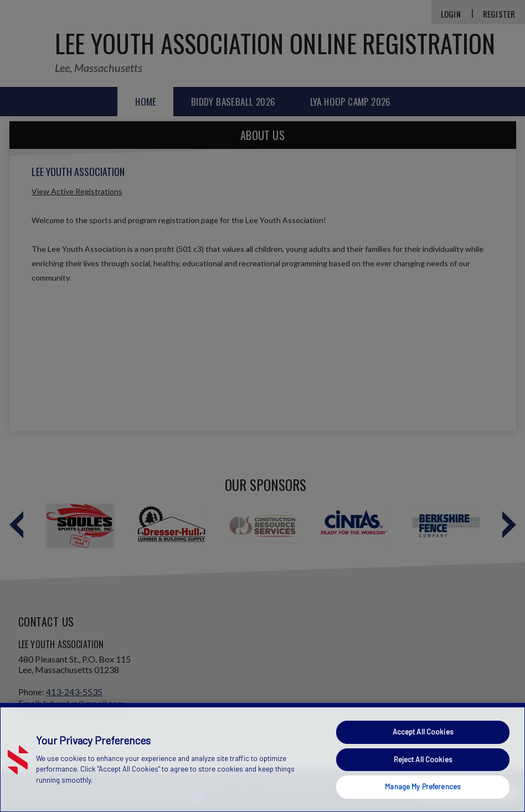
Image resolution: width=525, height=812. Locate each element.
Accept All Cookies (423, 732)
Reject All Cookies (423, 759)
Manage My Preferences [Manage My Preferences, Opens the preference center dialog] (423, 787)
